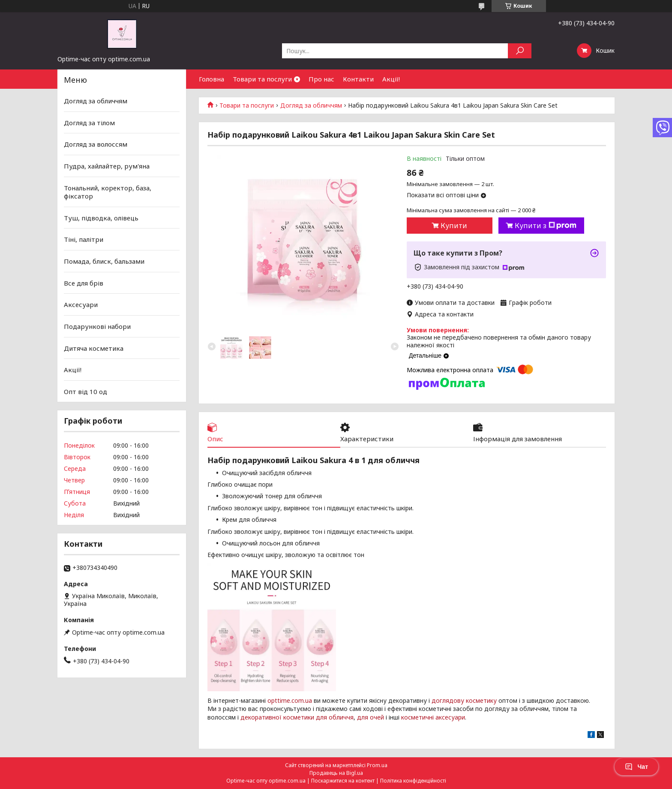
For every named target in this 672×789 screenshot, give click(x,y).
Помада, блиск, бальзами (104, 261)
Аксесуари (81, 304)
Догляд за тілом (89, 123)
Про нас (321, 79)
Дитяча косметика (94, 348)
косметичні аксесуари (433, 717)
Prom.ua (377, 765)
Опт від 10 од (85, 391)
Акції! (391, 79)
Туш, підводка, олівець (101, 218)
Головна (211, 79)
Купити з (546, 226)
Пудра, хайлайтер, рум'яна (107, 166)
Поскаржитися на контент (343, 781)
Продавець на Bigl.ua (336, 773)
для (363, 717)
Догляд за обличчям (311, 105)
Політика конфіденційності (413, 781)
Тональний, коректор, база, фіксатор (108, 192)
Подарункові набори (97, 326)
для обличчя (335, 717)
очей (377, 717)
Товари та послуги (262, 79)
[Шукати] (520, 51)
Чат (636, 767)
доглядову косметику (464, 700)
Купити (454, 226)
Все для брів (84, 283)
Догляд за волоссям (96, 144)
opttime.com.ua (290, 700)
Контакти (358, 79)
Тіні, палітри (84, 239)
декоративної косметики (277, 717)
